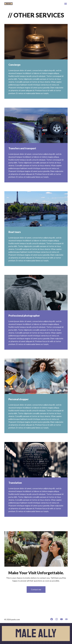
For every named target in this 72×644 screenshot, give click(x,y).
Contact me (36, 589)
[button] (66, 4)
